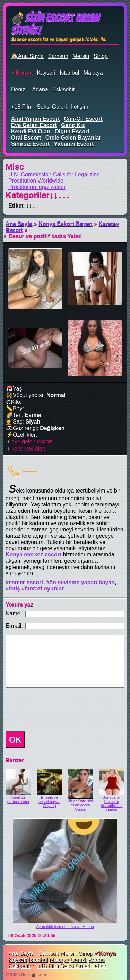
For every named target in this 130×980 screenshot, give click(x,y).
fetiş (14, 589)
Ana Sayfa (19, 224)
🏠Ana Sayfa (27, 56)
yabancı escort (74, 144)
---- (30, 470)
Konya (24, 73)
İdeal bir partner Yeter (18, 799)
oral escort (26, 138)
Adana (40, 89)
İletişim (80, 107)
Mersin (81, 56)
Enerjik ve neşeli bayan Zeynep (49, 802)
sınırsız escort (30, 144)
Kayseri (46, 73)
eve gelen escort (34, 125)
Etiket (23, 206)
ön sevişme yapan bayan (82, 582)
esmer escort (26, 582)
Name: (14, 614)
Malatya (93, 73)
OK (15, 740)
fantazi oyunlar (44, 589)
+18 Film (22, 107)
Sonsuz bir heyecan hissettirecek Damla (112, 804)
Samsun (58, 56)
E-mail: (14, 626)
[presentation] (55, 710)
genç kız (73, 125)
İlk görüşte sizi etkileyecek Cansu (81, 805)
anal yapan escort (35, 119)
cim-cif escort (83, 119)
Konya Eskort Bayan (66, 224)
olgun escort (72, 131)
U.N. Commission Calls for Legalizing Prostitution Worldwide (54, 178)
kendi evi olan (31, 131)
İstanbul (69, 73)
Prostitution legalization (37, 187)
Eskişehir (64, 89)
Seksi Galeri (52, 107)
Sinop (101, 56)
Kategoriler (38, 195)
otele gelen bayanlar (73, 138)
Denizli (19, 89)
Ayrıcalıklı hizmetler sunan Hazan (65, 927)
